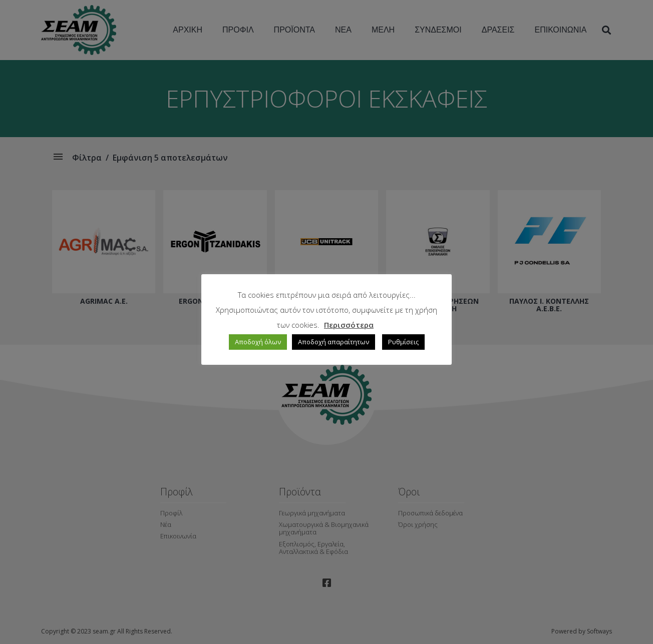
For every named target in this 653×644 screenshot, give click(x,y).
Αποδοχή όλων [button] (258, 342)
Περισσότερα (349, 325)
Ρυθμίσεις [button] (403, 342)
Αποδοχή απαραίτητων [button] (334, 342)
